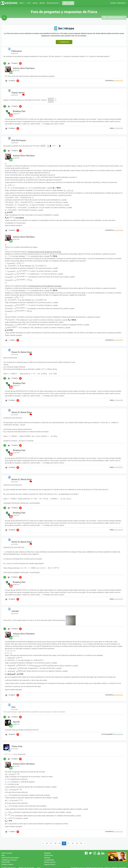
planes (35, 3)
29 (60, 843)
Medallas (47, 853)
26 (47, 843)
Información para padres (10, 858)
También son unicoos (9, 860)
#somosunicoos (53, 3)
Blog (3, 855)
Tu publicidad (49, 860)
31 (68, 843)
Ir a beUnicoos (64, 42)
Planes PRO (6, 862)
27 (51, 843)
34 (81, 843)
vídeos (22, 3)
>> (85, 843)
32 (73, 843)
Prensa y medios (7, 864)
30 (64, 843)
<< (43, 843)
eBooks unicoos (50, 862)
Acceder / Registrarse (118, 3)
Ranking (47, 858)
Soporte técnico (50, 864)
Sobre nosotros (7, 853)
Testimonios (49, 855)
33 (77, 843)
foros (29, 3)
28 (55, 843)
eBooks (42, 3)
